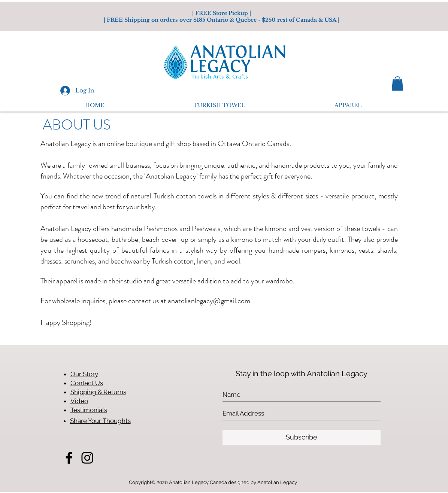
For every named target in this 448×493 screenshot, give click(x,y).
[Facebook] (69, 458)
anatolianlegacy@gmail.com (209, 301)
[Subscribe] (302, 437)
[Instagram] (87, 458)
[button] (397, 83)
